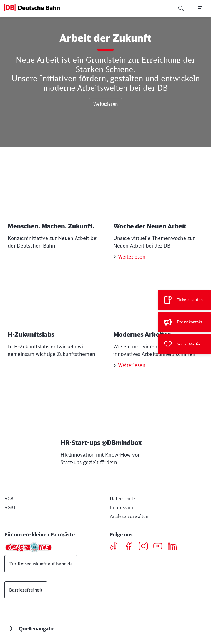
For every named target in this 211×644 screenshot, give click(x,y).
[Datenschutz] (123, 499)
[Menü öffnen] (200, 8)
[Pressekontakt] (184, 322)
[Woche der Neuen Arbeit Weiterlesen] (158, 214)
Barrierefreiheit (26, 590)
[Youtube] (160, 547)
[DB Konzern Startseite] (32, 7)
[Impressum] (121, 507)
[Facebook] (131, 547)
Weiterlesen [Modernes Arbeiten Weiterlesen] (132, 365)
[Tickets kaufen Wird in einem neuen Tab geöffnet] (184, 300)
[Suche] (181, 8)
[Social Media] (184, 344)
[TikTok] (116, 547)
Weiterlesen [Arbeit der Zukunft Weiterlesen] (105, 104)
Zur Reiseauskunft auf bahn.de (41, 564)
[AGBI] (10, 507)
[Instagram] (145, 547)
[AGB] (9, 499)
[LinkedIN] (174, 547)
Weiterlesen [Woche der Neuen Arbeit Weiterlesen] (132, 257)
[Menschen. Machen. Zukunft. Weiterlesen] (53, 210)
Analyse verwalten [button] (129, 516)
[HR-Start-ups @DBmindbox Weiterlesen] (105, 427)
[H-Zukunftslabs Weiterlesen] (53, 318)
